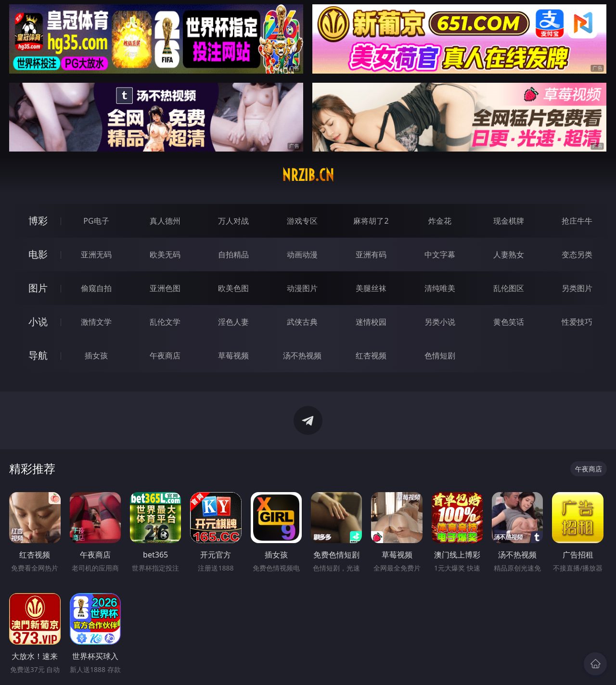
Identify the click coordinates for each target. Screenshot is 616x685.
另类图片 (577, 288)
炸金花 (440, 221)
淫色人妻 (233, 322)
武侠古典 (302, 322)
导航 (38, 355)
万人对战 (233, 221)
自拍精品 (233, 254)
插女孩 (96, 355)
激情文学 (96, 322)
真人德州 (165, 221)
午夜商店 (165, 355)
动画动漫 (302, 254)
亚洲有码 (371, 254)
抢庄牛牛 (577, 221)
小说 (38, 322)
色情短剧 (440, 355)
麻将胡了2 (371, 221)
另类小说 (440, 322)
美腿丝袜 (371, 288)
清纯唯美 (440, 288)
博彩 (38, 221)
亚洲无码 (96, 254)
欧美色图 (233, 288)
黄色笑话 (509, 322)
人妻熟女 (509, 254)
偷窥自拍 (96, 288)
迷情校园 (371, 322)
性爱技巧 (577, 322)
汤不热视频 (302, 355)
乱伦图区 (509, 288)
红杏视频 (371, 355)
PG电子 (96, 221)
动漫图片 (302, 288)
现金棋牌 (509, 221)
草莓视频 (233, 355)
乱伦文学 (165, 322)
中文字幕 (440, 254)
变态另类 (577, 254)
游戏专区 (302, 221)
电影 (38, 254)
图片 (38, 288)
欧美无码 (165, 254)
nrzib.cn (308, 175)
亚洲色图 (165, 288)
